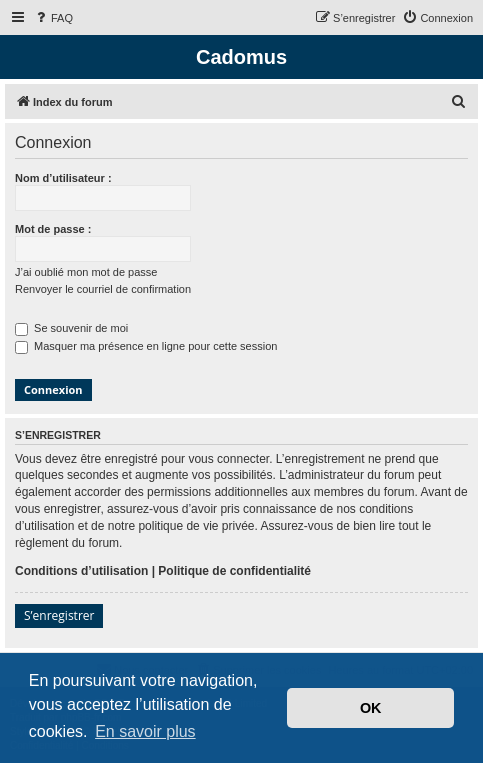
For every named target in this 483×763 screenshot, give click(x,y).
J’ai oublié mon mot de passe (86, 272)
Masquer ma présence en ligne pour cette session (146, 346)
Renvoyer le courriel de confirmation (103, 289)
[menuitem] (53, 18)
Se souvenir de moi (71, 328)
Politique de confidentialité (234, 571)
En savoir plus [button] (145, 731)
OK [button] (371, 708)
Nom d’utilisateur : (63, 178)
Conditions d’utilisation (81, 571)
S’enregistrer (59, 615)
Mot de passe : (53, 229)
